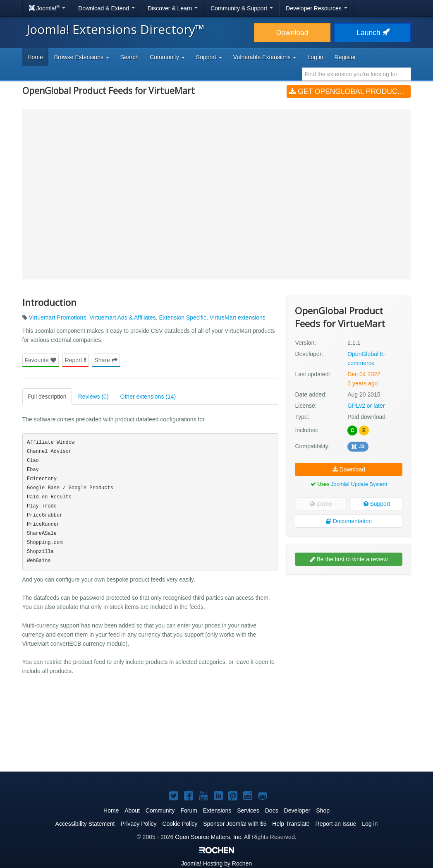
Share (106, 360)
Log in (315, 57)
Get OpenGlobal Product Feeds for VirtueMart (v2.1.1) (350, 91)
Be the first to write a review (349, 559)
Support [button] (209, 57)
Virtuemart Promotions (57, 317)
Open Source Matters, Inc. (209, 837)
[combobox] (357, 74)
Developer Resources (317, 8)
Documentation (349, 521)
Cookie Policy (180, 824)
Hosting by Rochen (216, 863)
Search (129, 57)
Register (345, 57)
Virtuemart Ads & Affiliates (123, 317)
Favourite (41, 360)
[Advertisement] (349, 634)
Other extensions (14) (148, 397)
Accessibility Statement (85, 824)
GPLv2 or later (366, 406)
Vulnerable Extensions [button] (265, 57)
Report (75, 360)
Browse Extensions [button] (82, 57)
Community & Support (242, 8)
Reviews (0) (93, 397)
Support (377, 504)
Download (292, 33)
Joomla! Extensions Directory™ (116, 29)
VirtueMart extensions (238, 317)
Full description (47, 397)
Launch (372, 33)
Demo (321, 504)
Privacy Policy (138, 824)
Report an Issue (336, 824)
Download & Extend (106, 8)
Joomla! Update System (359, 484)
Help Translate (291, 824)
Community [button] (167, 57)
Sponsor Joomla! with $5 (235, 824)
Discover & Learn (173, 8)
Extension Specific (183, 317)
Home (35, 57)
